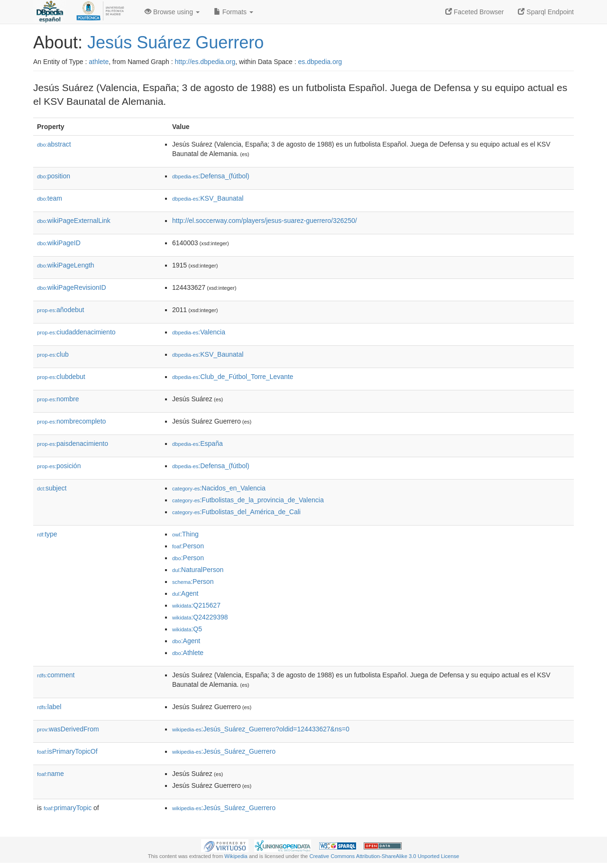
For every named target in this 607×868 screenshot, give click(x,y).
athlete (99, 62)
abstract (54, 144)
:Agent (185, 593)
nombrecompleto (71, 421)
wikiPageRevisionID (72, 287)
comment (56, 675)
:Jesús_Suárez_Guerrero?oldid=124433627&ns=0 (261, 729)
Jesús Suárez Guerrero (175, 42)
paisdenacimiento (73, 443)
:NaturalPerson (198, 570)
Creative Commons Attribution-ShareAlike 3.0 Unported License (384, 856)
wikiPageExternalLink (74, 221)
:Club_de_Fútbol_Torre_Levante (233, 377)
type (47, 534)
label (49, 707)
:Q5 (187, 629)
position (54, 176)
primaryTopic (68, 808)
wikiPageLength (66, 265)
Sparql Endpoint (546, 12)
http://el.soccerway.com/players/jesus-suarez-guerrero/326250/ (265, 221)
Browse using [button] (172, 12)
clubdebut (61, 377)
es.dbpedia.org (320, 62)
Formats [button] (234, 12)
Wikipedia (236, 856)
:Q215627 (196, 605)
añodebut (60, 310)
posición (59, 466)
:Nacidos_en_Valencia (219, 488)
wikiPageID (59, 243)
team (50, 198)
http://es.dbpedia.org (205, 62)
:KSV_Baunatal (208, 198)
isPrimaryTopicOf (67, 751)
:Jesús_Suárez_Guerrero (224, 751)
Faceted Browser (475, 12)
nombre (58, 399)
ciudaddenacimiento (76, 332)
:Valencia (199, 332)
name (51, 774)
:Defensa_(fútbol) (211, 176)
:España (198, 443)
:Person (188, 546)
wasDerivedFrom (68, 729)
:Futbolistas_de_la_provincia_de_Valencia (248, 500)
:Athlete (188, 653)
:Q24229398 (200, 617)
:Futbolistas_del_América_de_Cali (236, 512)
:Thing (185, 534)
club (53, 354)
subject (52, 488)
